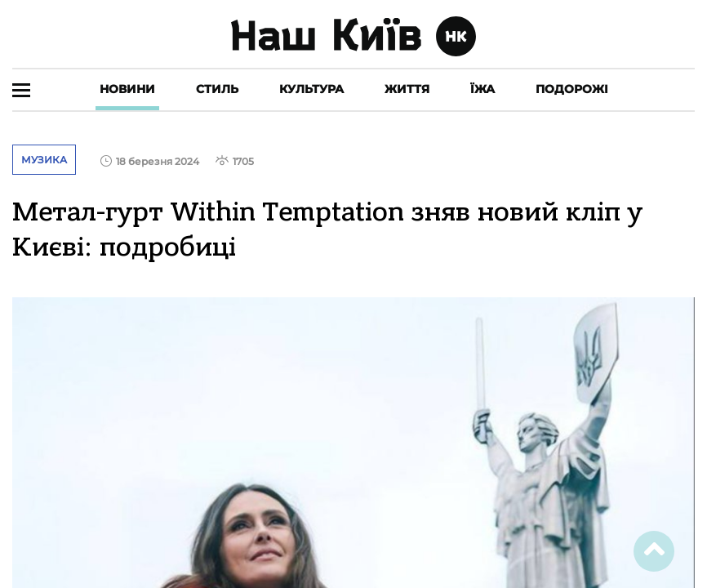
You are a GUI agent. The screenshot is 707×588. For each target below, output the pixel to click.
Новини (127, 89)
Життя (407, 89)
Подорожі (572, 89)
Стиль (217, 89)
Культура (311, 89)
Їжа (482, 89)
